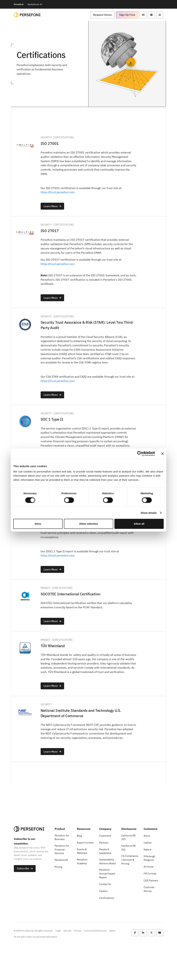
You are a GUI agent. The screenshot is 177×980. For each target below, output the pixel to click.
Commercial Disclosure (95, 965)
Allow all (139, 524)
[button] (102, 15)
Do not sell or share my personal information (36, 971)
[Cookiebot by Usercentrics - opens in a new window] (140, 454)
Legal (58, 965)
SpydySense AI (35, 4)
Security (67, 965)
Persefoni (19, 4)
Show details (149, 513)
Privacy (78, 965)
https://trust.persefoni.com (59, 194)
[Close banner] (162, 454)
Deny (38, 524)
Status (112, 965)
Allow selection (88, 524)
